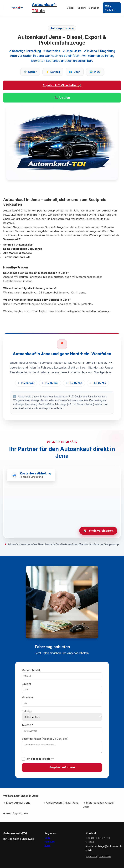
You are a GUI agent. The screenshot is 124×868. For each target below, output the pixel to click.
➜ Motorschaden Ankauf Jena (98, 805)
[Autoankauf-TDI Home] (35, 8)
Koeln (48, 845)
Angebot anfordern (62, 767)
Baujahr (26, 684)
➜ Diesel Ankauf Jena (17, 803)
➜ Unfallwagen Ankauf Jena (61, 803)
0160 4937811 (110, 8)
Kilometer (27, 697)
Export (82, 8)
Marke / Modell (31, 670)
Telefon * (27, 725)
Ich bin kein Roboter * (40, 759)
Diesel (70, 8)
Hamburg (50, 842)
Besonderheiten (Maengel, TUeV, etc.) (45, 739)
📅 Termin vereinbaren (98, 531)
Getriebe (27, 711)
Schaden (94, 8)
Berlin (48, 838)
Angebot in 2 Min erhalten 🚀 (62, 85)
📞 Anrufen (62, 98)
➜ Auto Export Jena (16, 813)
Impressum (91, 856)
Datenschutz (105, 856)
